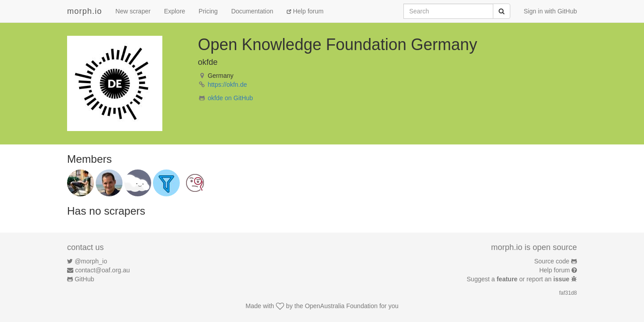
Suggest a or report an (519, 279)
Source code (552, 261)
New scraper (133, 11)
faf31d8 (568, 293)
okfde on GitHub (230, 98)
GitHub (85, 279)
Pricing (208, 11)
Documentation (252, 11)
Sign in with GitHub (550, 11)
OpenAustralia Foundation (341, 306)
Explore (175, 11)
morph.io (85, 11)
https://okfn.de (227, 85)
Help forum (305, 11)
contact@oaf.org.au (102, 270)
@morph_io (91, 261)
